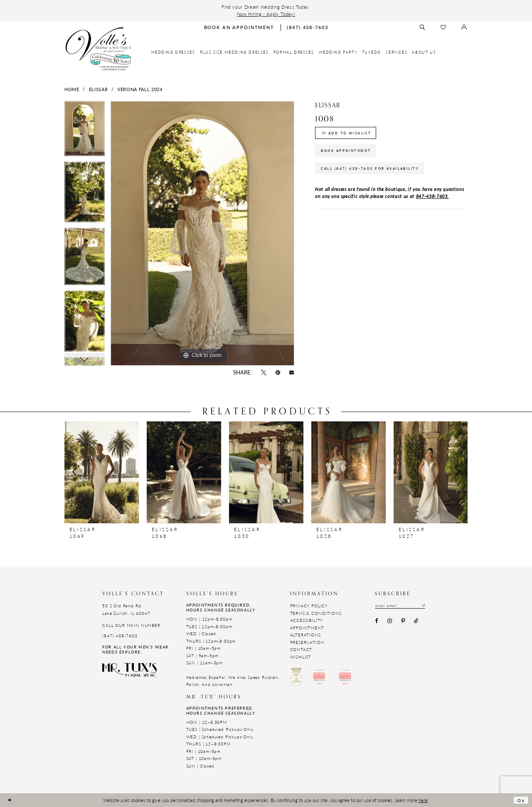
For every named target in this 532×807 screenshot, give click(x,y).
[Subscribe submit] (431, 606)
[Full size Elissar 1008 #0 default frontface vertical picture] (202, 233)
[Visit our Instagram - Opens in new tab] (389, 622)
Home (72, 89)
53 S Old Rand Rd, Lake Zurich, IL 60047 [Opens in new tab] (126, 609)
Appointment (307, 628)
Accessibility (307, 620)
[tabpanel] (85, 131)
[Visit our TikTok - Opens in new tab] (416, 622)
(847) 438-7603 (120, 636)
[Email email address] (404, 606)
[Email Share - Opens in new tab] (292, 373)
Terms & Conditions (316, 613)
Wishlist (301, 657)
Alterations (305, 635)
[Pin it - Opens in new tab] (278, 373)
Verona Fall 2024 (140, 89)
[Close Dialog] (10, 800)
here (423, 800)
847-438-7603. (433, 204)
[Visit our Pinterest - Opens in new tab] (403, 622)
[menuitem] (173, 52)
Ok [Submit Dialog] (520, 800)
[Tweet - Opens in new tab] (264, 373)
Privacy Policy (309, 606)
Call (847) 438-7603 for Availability (377, 175)
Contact (301, 649)
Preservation (307, 642)
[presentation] (102, 472)
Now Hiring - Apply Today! (266, 14)
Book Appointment (350, 155)
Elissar (99, 89)
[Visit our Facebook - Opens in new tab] (377, 622)
